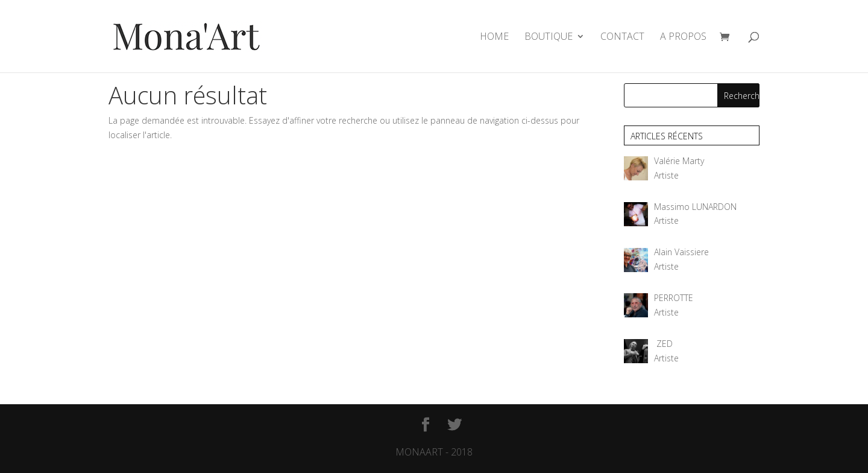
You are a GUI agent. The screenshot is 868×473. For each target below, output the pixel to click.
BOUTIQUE (549, 37)
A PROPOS (683, 37)
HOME (494, 37)
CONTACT (622, 37)
